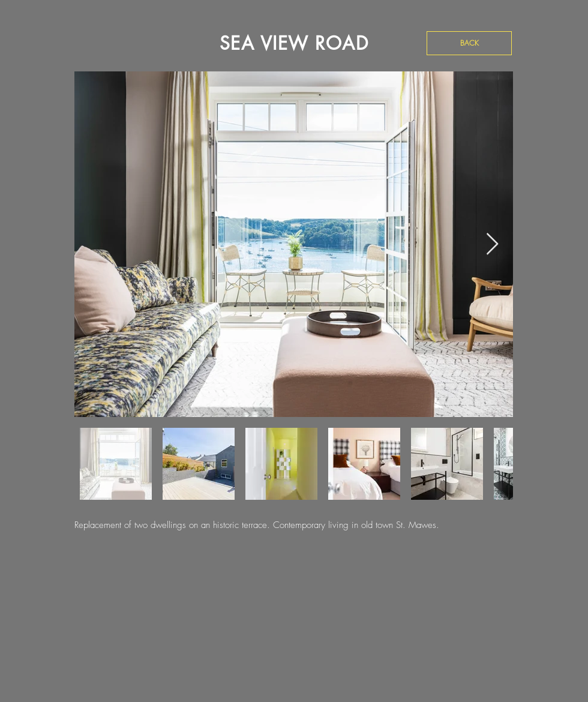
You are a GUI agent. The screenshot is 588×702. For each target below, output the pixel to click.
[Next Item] (492, 244)
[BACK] (469, 43)
